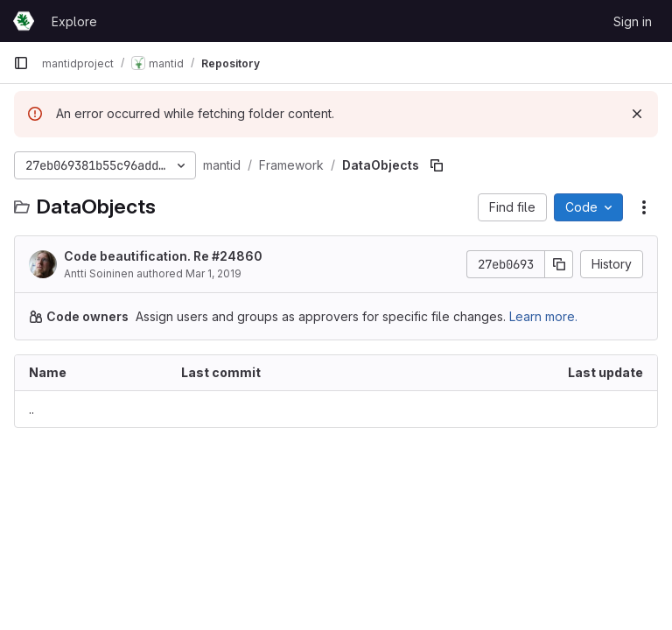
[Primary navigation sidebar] (21, 63)
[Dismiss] (637, 114)
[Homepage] (24, 21)
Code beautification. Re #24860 (163, 256)
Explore (74, 21)
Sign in (633, 21)
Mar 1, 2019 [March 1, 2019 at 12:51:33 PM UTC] (213, 273)
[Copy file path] (437, 165)
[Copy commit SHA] (559, 264)
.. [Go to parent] (31, 409)
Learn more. (543, 316)
